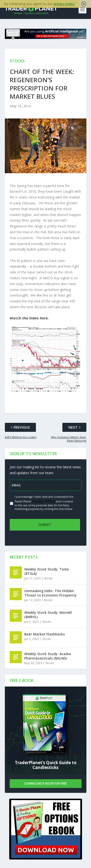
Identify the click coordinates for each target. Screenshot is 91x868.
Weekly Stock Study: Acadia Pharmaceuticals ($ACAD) (48, 656)
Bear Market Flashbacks (45, 634)
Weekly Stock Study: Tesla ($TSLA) (46, 571)
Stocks (48, 578)
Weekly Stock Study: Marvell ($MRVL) (48, 615)
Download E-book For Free (46, 783)
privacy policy (64, 4)
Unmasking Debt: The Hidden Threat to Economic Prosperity (50, 593)
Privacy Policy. (44, 501)
